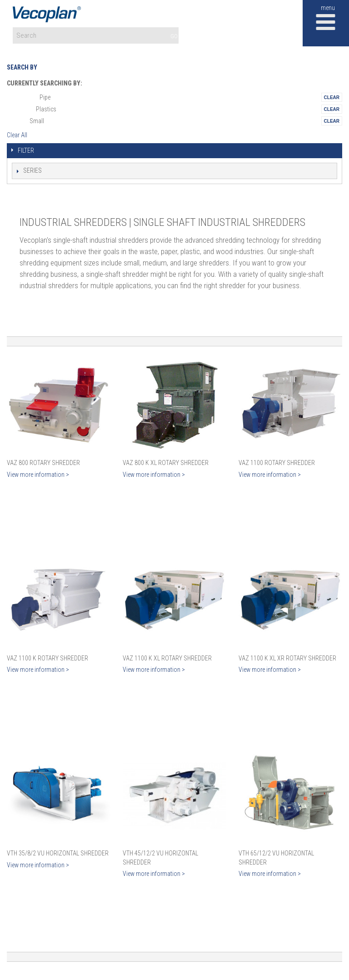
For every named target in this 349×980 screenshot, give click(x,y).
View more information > (38, 475)
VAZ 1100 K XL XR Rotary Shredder (287, 658)
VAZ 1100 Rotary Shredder (277, 463)
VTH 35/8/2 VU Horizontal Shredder (58, 853)
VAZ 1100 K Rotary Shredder (47, 658)
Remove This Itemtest (332, 97)
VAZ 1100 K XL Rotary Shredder (167, 658)
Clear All (17, 135)
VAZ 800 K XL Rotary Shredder (166, 463)
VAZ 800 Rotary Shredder (43, 463)
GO (174, 36)
